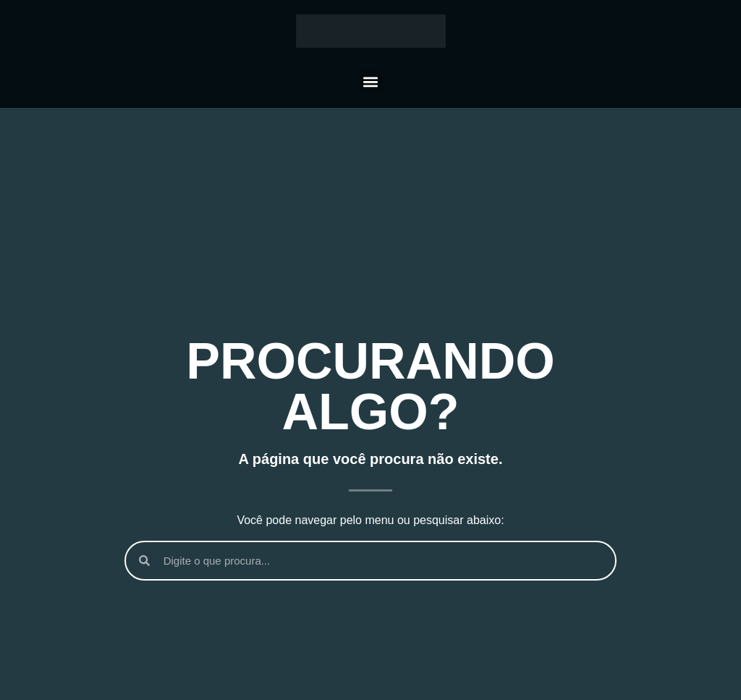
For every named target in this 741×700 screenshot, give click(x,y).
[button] (371, 81)
